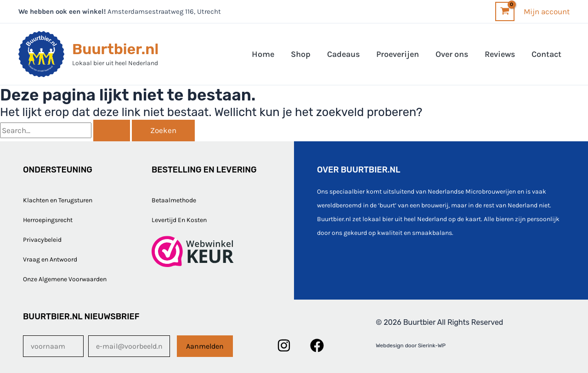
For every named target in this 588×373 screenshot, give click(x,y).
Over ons (452, 54)
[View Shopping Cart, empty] (505, 11)
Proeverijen (398, 54)
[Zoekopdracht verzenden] (112, 131)
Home (263, 54)
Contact (546, 54)
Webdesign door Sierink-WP (411, 345)
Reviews (500, 54)
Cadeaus (343, 54)
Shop (301, 54)
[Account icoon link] (547, 11)
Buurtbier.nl (115, 49)
